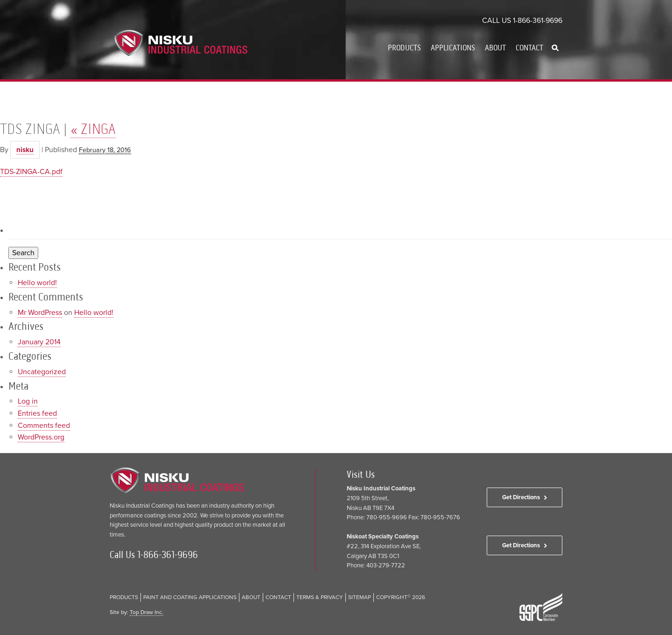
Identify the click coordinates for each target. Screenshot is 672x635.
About (495, 48)
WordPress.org (41, 437)
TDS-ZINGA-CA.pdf (31, 172)
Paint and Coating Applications (190, 597)
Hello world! (37, 283)
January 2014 (39, 342)
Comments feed (44, 426)
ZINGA (93, 129)
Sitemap (360, 597)
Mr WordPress (40, 313)
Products (404, 48)
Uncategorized (42, 372)
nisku (25, 150)
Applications (453, 48)
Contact (529, 48)
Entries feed (37, 413)
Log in (28, 401)
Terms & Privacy (320, 597)
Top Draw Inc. (147, 612)
